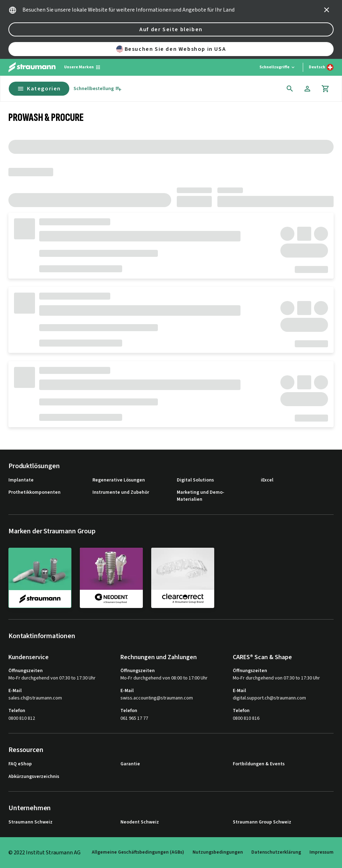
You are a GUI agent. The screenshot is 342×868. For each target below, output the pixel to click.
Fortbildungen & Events (259, 764)
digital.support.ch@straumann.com (269, 698)
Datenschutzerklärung (276, 852)
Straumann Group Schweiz (262, 822)
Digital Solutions (195, 480)
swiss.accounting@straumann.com (157, 698)
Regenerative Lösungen (119, 480)
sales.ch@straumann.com (35, 698)
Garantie (130, 764)
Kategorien (39, 89)
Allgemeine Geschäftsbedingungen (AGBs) (138, 852)
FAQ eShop (20, 764)
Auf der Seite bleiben (171, 29)
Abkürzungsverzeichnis (34, 777)
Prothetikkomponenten (34, 493)
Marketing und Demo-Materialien (201, 496)
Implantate (21, 480)
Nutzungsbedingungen (218, 852)
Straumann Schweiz (30, 822)
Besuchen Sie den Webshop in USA (171, 49)
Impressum (322, 852)
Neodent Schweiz (140, 822)
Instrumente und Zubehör (121, 493)
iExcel (267, 480)
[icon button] (327, 10)
